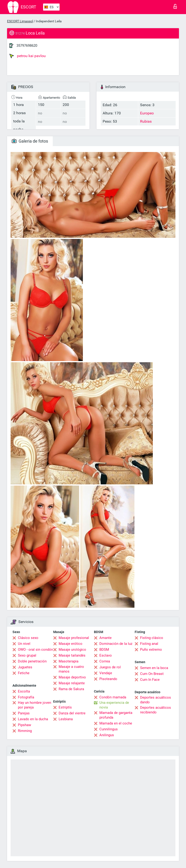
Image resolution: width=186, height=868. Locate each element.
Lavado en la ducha (33, 719)
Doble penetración (32, 661)
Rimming (25, 731)
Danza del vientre (72, 713)
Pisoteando (108, 679)
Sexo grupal (27, 655)
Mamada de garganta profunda (116, 715)
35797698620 (27, 46)
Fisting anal (149, 644)
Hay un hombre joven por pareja (34, 705)
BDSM (104, 650)
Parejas (24, 713)
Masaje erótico (71, 644)
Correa (105, 661)
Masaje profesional (74, 638)
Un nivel (24, 644)
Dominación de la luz (116, 644)
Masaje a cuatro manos (71, 669)
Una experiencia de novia (114, 705)
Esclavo (106, 655)
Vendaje (106, 673)
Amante (105, 638)
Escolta (24, 691)
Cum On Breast (152, 674)
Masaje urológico (72, 650)
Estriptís (65, 707)
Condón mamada (113, 697)
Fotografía (26, 697)
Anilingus (107, 735)
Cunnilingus (109, 729)
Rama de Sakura (71, 689)
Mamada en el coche (116, 723)
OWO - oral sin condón (35, 650)
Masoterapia (69, 661)
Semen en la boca (154, 668)
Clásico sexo (28, 638)
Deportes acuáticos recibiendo (156, 710)
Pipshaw (24, 725)
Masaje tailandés (72, 655)
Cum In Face (150, 680)
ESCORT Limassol (20, 21)
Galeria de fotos (30, 141)
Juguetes (25, 667)
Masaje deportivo (72, 677)
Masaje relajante (72, 683)
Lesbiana (66, 719)
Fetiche (24, 673)
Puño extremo (151, 650)
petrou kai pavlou (28, 56)
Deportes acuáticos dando (156, 700)
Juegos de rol (110, 667)
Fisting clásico (152, 638)
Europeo (147, 113)
